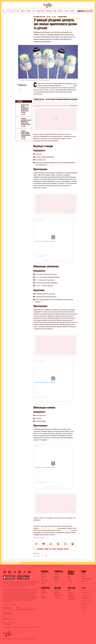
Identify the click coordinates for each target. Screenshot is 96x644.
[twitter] (42, 556)
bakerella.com (46, 80)
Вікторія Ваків (63, 17)
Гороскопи (57, 579)
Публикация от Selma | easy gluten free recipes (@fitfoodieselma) (53, 401)
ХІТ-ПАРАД (57, 597)
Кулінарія (60, 549)
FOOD (55, 11)
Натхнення (49, 11)
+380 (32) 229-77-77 (8, 609)
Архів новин (84, 608)
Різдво (46, 549)
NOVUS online (66, 530)
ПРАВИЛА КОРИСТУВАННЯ (87, 591)
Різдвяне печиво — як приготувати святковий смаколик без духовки (55, 99)
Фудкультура (84, 581)
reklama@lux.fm (7, 624)
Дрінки (83, 576)
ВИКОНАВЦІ (57, 593)
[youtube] (29, 572)
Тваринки (57, 576)
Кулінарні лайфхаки (86, 579)
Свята (56, 581)
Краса (69, 576)
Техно (43, 595)
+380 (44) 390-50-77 (9, 614)
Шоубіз (23, 11)
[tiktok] (24, 572)
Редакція (83, 610)
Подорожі (44, 597)
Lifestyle (60, 11)
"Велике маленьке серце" (48, 528)
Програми (70, 593)
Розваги (29, 11)
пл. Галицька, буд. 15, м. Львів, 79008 (26, 609)
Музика (43, 583)
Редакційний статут (86, 599)
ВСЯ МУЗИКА (57, 591)
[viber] (46, 556)
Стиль (69, 579)
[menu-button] (4, 11)
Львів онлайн (71, 600)
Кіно (34, 11)
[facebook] (38, 556)
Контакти (84, 605)
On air (66, 11)
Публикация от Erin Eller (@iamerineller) (53, 487)
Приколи (57, 574)
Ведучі (69, 591)
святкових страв (67, 86)
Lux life (72, 588)
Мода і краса (40, 11)
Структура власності (86, 593)
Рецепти (66, 549)
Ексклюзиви (44, 581)
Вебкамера (70, 595)
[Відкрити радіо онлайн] (85, 11)
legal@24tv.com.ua (8, 619)
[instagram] (10, 572)
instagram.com (22, 85)
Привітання (44, 593)
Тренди (70, 581)
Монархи (43, 574)
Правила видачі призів (87, 603)
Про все (43, 591)
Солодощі (40, 549)
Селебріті (43, 576)
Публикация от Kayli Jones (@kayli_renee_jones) (53, 260)
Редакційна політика (86, 601)
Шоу (42, 579)
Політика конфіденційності (86, 596)
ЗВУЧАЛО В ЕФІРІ (58, 595)
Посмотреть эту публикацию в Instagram (45, 241)
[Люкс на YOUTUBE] (13, 11)
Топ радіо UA (73, 11)
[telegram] (35, 556)
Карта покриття (72, 597)
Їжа (50, 549)
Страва (54, 549)
